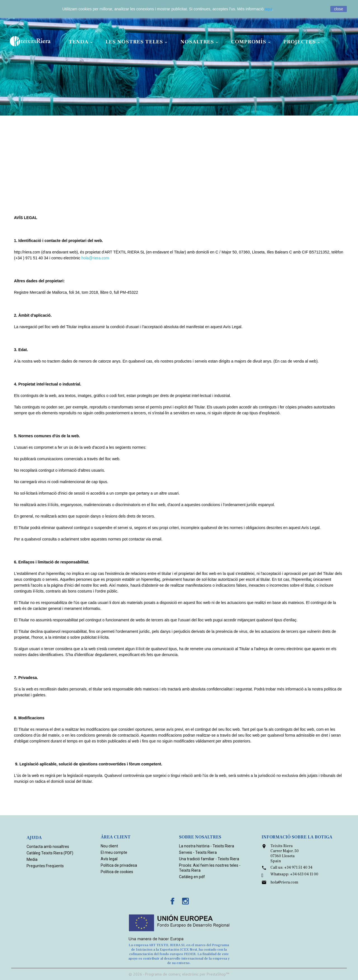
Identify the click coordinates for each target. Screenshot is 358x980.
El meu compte (114, 852)
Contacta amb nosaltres (48, 847)
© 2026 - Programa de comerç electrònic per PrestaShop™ (179, 974)
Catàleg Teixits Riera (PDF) (50, 853)
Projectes (302, 42)
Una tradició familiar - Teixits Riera (209, 859)
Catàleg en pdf (192, 877)
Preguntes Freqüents (45, 866)
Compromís (252, 42)
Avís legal (109, 859)
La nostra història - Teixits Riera (207, 846)
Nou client (109, 846)
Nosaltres (200, 42)
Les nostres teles (137, 42)
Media (32, 859)
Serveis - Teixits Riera (198, 852)
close (339, 9)
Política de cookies (117, 872)
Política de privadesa (119, 865)
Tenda (81, 42)
